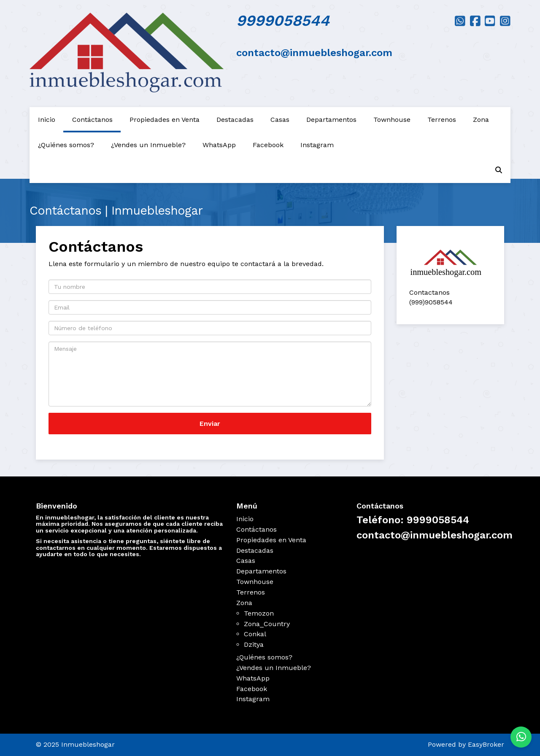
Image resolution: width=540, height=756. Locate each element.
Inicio (47, 120)
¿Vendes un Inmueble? (148, 145)
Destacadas (235, 120)
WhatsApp (219, 145)
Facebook (268, 145)
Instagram (317, 145)
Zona (481, 120)
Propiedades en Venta (165, 120)
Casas (280, 120)
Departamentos (331, 120)
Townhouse (392, 120)
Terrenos (442, 120)
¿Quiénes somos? (66, 145)
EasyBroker (486, 744)
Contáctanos (92, 120)
